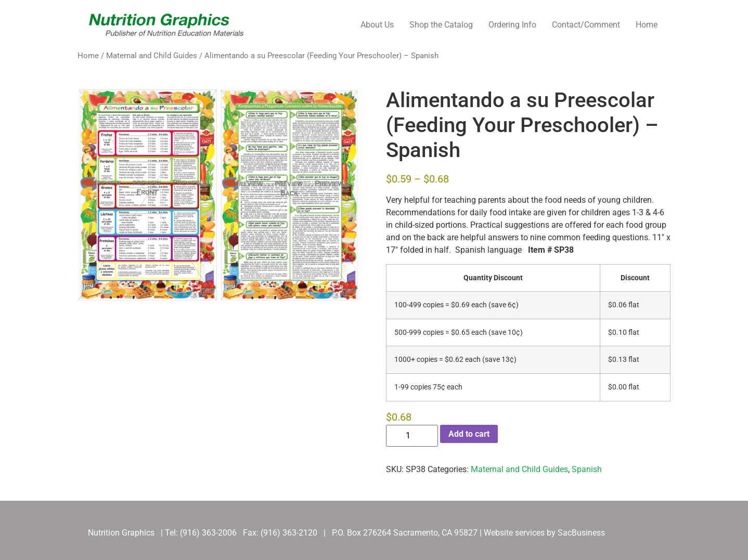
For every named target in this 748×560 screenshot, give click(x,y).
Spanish (587, 469)
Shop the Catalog (441, 25)
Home (647, 25)
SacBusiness (581, 533)
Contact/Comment (586, 25)
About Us (377, 25)
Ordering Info (512, 25)
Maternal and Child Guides (152, 56)
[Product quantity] (412, 436)
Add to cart (469, 434)
